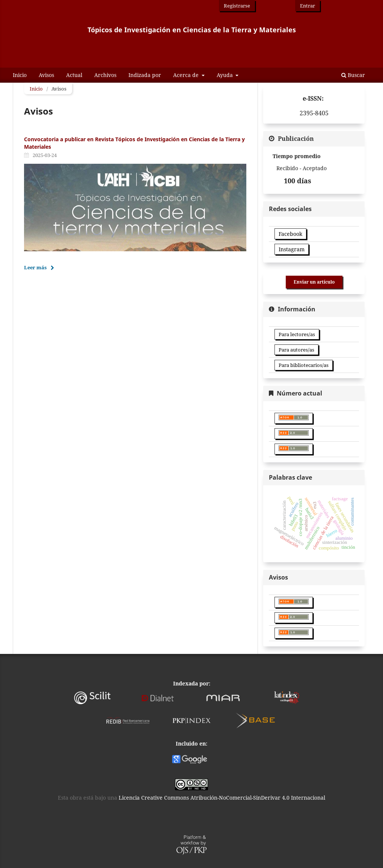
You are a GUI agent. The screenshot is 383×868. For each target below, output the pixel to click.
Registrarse (237, 6)
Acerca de (187, 75)
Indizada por (145, 75)
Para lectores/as (297, 334)
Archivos (105, 75)
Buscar (353, 75)
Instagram (292, 249)
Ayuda (225, 75)
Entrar (308, 6)
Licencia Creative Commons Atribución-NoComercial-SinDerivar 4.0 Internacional (222, 798)
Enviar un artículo (314, 282)
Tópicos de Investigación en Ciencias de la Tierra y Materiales (192, 30)
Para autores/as (296, 350)
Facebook (290, 234)
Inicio (20, 75)
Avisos (46, 75)
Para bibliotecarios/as (304, 365)
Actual (74, 75)
